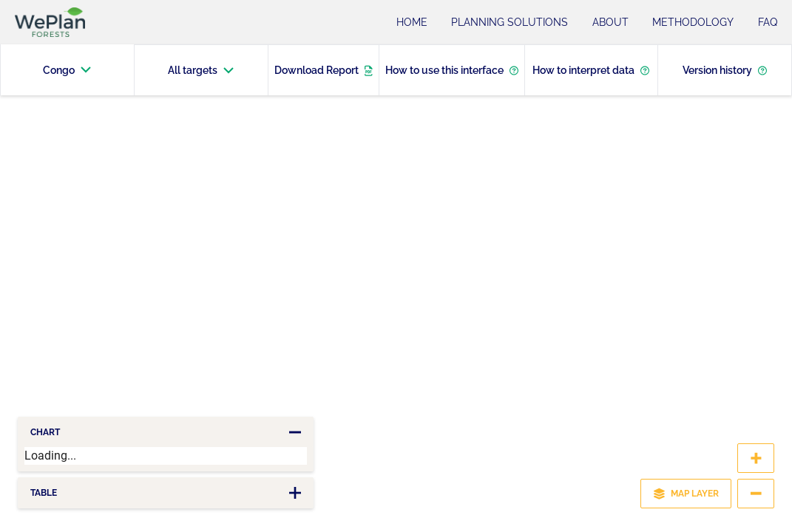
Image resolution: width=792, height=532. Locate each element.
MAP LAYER (686, 494)
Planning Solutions (510, 22)
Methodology (693, 22)
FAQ (768, 22)
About (610, 22)
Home (412, 22)
